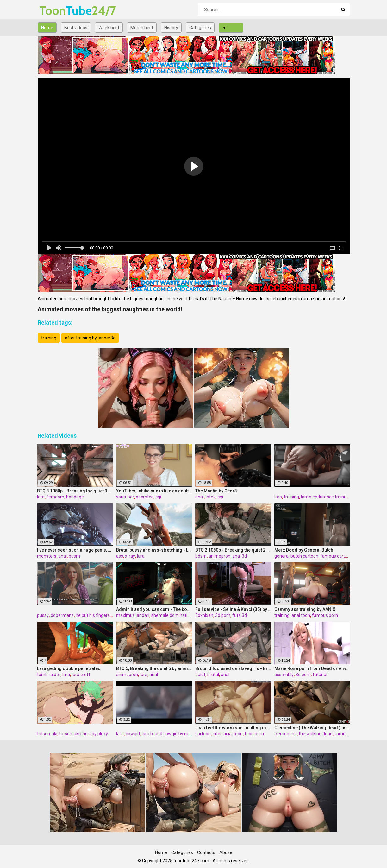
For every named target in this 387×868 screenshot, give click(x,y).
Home (47, 28)
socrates (145, 497)
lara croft (81, 675)
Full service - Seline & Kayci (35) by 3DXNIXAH (233, 609)
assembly (284, 675)
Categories (200, 28)
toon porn (254, 734)
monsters (47, 556)
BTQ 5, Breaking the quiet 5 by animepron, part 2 (154, 668)
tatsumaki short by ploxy (84, 734)
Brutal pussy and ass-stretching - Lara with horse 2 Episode (154, 550)
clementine (286, 734)
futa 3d (240, 615)
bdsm (74, 556)
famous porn (325, 615)
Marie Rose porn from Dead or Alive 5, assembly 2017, (312, 668)
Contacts (206, 852)
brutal (213, 675)
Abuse (226, 852)
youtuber (125, 497)
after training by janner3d (90, 338)
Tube (56, 11)
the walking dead (316, 734)
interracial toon (228, 734)
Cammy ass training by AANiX (305, 609)
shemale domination (172, 615)
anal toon (301, 615)
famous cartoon (336, 556)
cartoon (203, 734)
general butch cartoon (296, 556)
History (171, 28)
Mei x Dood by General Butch (304, 550)
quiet (200, 675)
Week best (109, 28)
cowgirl (133, 734)
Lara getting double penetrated (69, 668)
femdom (55, 497)
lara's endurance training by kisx (333, 497)
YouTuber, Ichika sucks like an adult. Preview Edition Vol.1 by (154, 491)
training (49, 338)
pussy (43, 615)
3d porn (223, 615)
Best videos (76, 28)
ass (120, 556)
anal (200, 497)
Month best (142, 28)
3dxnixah (204, 615)
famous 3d (345, 734)
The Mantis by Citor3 (216, 491)
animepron (219, 556)
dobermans (62, 615)
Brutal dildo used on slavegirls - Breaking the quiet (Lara (233, 668)
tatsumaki (47, 734)
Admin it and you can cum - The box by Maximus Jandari (154, 609)
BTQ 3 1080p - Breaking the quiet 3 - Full (75, 491)
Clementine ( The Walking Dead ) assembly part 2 (312, 728)
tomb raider (49, 675)
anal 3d (240, 556)
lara (41, 497)
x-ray (130, 556)
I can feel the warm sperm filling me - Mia (233, 728)
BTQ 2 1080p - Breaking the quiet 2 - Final (233, 550)
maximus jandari (133, 615)
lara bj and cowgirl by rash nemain (175, 734)
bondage (75, 497)
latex (211, 497)
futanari (321, 675)
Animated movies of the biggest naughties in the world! (110, 309)
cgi (158, 497)
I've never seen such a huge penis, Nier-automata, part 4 (75, 550)
